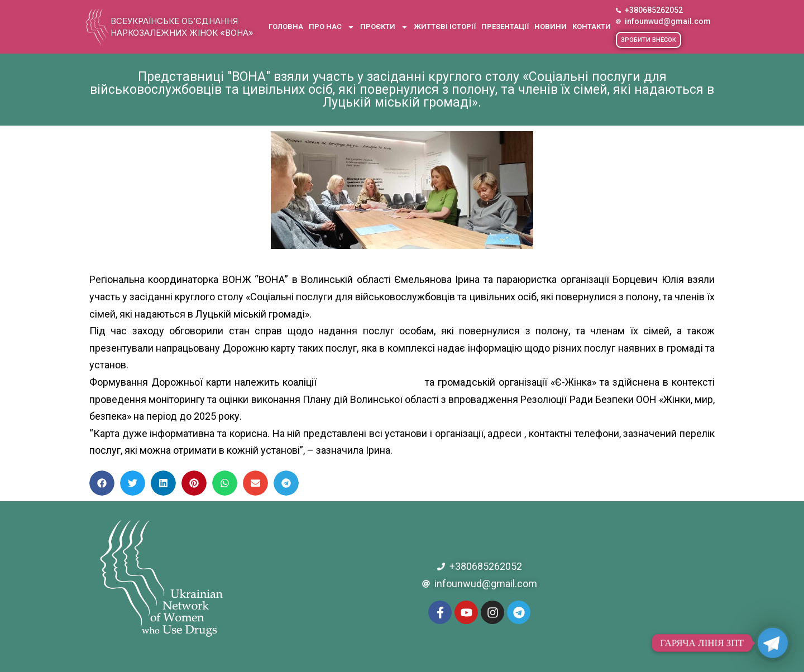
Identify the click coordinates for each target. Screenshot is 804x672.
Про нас (332, 27)
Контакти (592, 27)
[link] (370, 382)
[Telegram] (773, 643)
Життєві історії (445, 27)
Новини (551, 27)
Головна (286, 27)
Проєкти (384, 27)
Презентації (505, 27)
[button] (649, 40)
